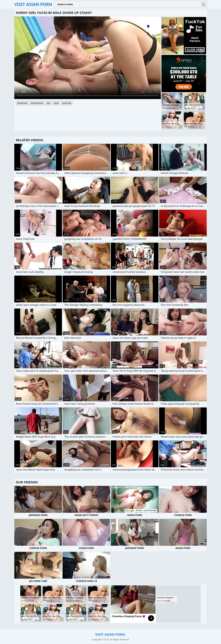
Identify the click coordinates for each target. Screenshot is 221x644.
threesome (37, 103)
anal (56, 103)
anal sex (67, 103)
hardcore (22, 103)
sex (48, 103)
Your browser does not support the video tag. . (88, 58)
